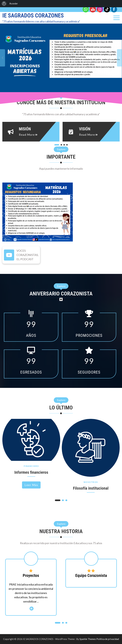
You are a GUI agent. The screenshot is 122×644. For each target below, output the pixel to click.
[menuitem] (4, 4)
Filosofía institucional (91, 488)
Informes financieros (31, 472)
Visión (85, 129)
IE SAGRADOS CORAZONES (33, 16)
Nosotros (91, 482)
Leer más (31, 485)
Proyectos (31, 575)
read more (27, 135)
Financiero (31, 466)
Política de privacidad (108, 639)
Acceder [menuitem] (14, 4)
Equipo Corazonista (91, 575)
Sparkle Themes (88, 639)
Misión (25, 129)
